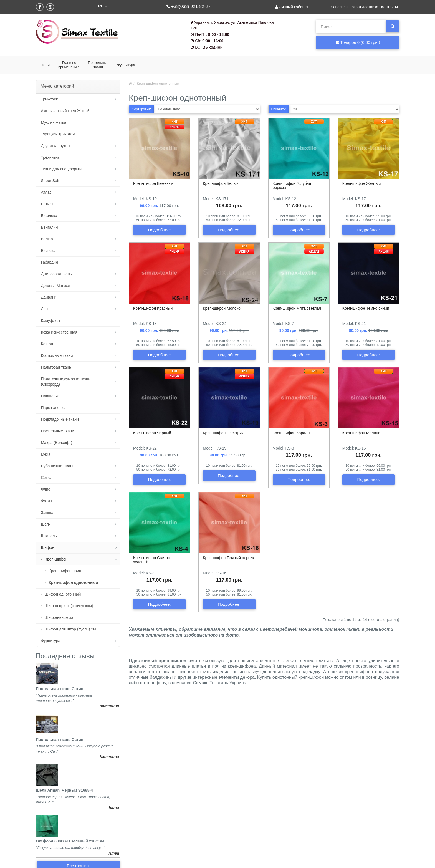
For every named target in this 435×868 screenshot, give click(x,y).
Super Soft (50, 181)
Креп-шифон (56, 559)
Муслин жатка (54, 122)
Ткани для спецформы (61, 169)
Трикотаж (50, 99)
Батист (47, 204)
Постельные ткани (58, 431)
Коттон (47, 344)
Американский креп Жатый (65, 111)
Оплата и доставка (361, 7)
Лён (45, 309)
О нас (336, 7)
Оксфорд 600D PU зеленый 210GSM (70, 841)
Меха (46, 454)
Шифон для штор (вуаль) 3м (70, 629)
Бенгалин (50, 227)
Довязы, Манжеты (57, 286)
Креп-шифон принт (66, 571)
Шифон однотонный (63, 594)
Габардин (50, 262)
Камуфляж (51, 321)
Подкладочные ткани (60, 419)
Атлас (46, 192)
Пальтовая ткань (56, 367)
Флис (46, 489)
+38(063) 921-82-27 (189, 7)
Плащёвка (50, 396)
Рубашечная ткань (58, 466)
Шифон (48, 547)
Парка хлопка (53, 408)
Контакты (390, 7)
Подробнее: (160, 230)
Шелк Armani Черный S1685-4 (64, 790)
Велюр (47, 239)
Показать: (279, 109)
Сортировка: (141, 109)
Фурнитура (51, 641)
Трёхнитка (50, 157)
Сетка (46, 478)
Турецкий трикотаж (58, 134)
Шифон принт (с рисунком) (69, 606)
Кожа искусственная (59, 332)
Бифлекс (49, 216)
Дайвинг (48, 297)
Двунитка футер (55, 146)
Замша (47, 513)
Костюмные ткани (57, 355)
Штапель (49, 536)
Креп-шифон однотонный (74, 582)
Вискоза (48, 251)
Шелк (46, 524)
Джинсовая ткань (57, 274)
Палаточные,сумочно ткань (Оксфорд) (66, 382)
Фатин (47, 501)
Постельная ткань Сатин (60, 689)
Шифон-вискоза (59, 617)
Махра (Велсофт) (57, 443)
